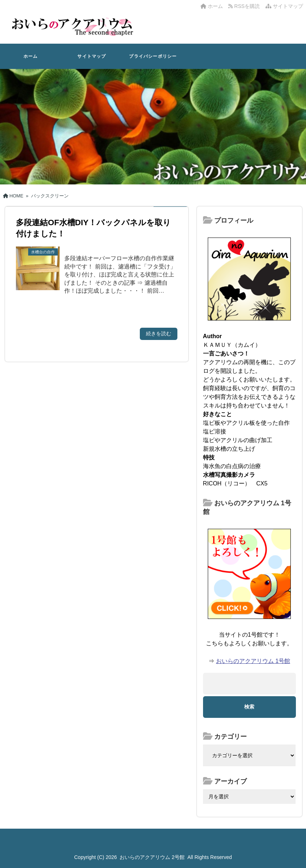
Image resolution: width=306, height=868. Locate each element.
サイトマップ (284, 6)
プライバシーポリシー (153, 56)
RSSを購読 (245, 6)
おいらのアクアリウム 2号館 (152, 857)
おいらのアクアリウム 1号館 (253, 661)
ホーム (212, 6)
